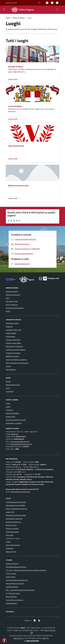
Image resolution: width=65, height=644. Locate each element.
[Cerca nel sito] (57, 10)
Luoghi (8, 407)
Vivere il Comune (18, 18)
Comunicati (10, 391)
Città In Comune (50, 630)
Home (8, 18)
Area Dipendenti (11, 603)
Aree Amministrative (13, 295)
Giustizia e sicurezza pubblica (16, 350)
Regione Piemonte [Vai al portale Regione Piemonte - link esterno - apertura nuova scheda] (11, 3)
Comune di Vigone (15, 106)
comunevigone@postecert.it (20, 442)
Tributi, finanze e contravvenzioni (17, 363)
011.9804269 (13, 434)
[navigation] (4, 9)
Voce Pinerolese (11, 597)
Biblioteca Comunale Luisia (18, 185)
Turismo (8, 366)
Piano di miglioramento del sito (16, 509)
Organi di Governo (12, 291)
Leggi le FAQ (10, 512)
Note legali (10, 535)
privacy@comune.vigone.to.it (20, 492)
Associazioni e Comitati (14, 423)
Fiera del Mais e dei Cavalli (15, 583)
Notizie (8, 381)
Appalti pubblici (11, 333)
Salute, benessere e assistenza (16, 360)
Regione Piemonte (12, 564)
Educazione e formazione (14, 346)
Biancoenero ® (19, 638)
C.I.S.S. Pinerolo (11, 573)
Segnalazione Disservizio (14, 519)
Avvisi (8, 388)
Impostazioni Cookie (13, 538)
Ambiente (9, 326)
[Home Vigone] (22, 10)
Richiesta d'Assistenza (13, 522)
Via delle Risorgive (12, 587)
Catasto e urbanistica (13, 340)
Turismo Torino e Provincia (15, 600)
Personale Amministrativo (15, 308)
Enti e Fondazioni (12, 305)
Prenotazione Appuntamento (16, 515)
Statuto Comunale (12, 528)
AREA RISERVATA (31, 641)
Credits (8, 542)
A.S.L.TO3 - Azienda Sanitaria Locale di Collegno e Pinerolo (26, 570)
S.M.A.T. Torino (11, 577)
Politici (8, 311)
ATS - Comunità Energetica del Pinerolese (20, 590)
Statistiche (10, 548)
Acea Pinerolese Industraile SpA (17, 580)
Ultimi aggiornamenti (13, 545)
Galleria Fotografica (12, 413)
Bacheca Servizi (11, 525)
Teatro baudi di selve (13, 385)
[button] (4, 640)
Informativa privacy (12, 532)
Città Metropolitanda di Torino (16, 567)
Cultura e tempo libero (13, 343)
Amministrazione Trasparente (16, 502)
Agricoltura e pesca (12, 323)
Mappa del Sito (11, 552)
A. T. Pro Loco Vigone (13, 593)
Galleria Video (10, 417)
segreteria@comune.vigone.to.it (21, 444)
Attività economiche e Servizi (16, 420)
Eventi (8, 403)
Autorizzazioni (11, 336)
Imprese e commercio (13, 353)
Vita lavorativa (11, 369)
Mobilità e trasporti (12, 356)
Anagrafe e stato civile (14, 330)
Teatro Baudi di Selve (16, 146)
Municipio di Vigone (16, 67)
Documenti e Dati (12, 301)
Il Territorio (9, 410)
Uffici (8, 298)
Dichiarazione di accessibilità (15, 505)
